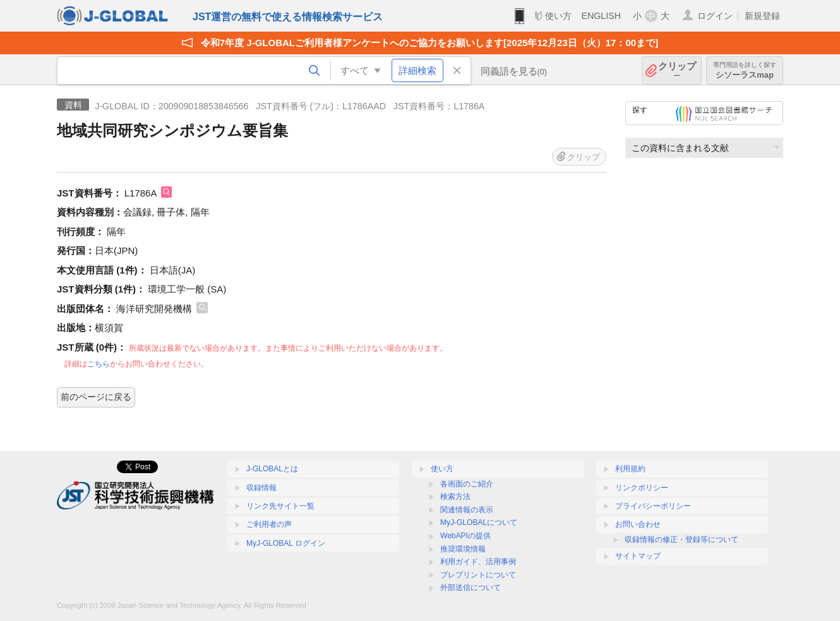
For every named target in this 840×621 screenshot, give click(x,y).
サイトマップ (638, 556)
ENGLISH (601, 16)
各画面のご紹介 (467, 484)
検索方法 (455, 497)
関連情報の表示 (467, 510)
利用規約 (630, 469)
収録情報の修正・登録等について (681, 540)
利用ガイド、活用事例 (478, 562)
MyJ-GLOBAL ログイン (286, 543)
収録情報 (261, 488)
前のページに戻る (96, 397)
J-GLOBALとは (272, 469)
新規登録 (762, 16)
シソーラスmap (745, 70)
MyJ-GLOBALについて (479, 522)
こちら (99, 364)
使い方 (558, 16)
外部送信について (471, 588)
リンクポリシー (642, 488)
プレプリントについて (478, 575)
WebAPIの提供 (465, 536)
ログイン (715, 16)
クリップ (677, 70)
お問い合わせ (638, 524)
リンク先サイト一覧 (280, 506)
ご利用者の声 (269, 524)
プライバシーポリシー (653, 506)
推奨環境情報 (463, 549)
